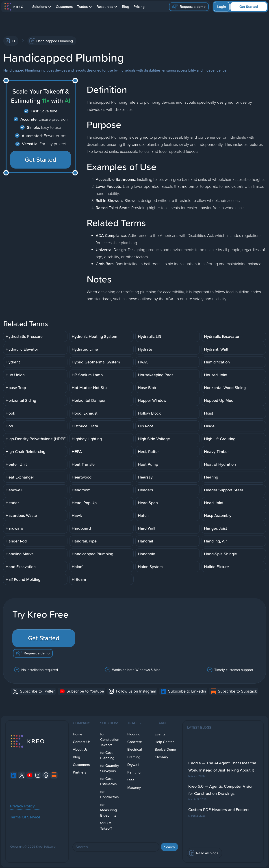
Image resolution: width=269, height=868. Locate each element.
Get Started (249, 7)
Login (222, 7)
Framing (134, 757)
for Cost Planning (107, 755)
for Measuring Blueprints (108, 810)
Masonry (134, 788)
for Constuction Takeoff (110, 740)
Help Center (164, 742)
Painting (134, 772)
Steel (131, 780)
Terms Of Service (25, 817)
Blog (126, 7)
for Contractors (109, 794)
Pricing (139, 7)
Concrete (135, 742)
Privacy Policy (22, 806)
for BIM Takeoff (106, 826)
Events (160, 734)
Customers (64, 7)
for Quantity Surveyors (110, 768)
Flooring (134, 734)
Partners (79, 772)
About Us (80, 749)
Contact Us (82, 742)
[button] (42, 7)
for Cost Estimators (108, 781)
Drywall (133, 765)
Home (78, 734)
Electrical (135, 749)
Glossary (161, 757)
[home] (13, 7)
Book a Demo (165, 749)
